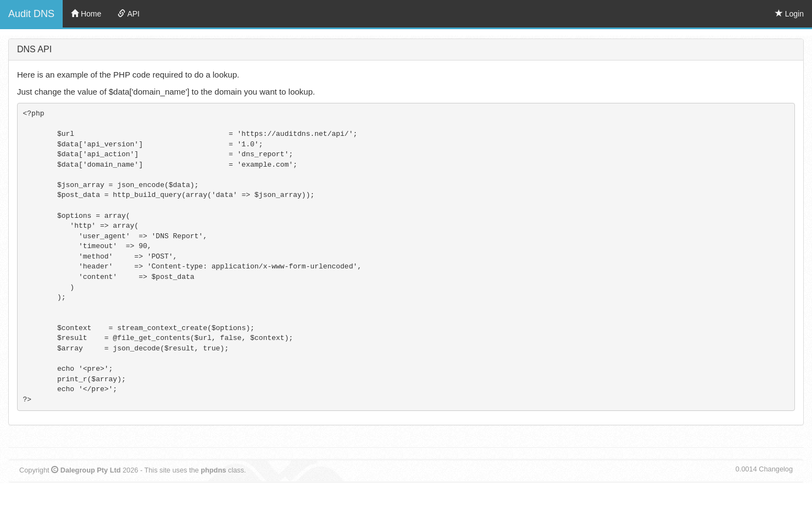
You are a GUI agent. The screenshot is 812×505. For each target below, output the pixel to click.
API (129, 14)
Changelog (776, 469)
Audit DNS (31, 14)
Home (86, 14)
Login (789, 14)
